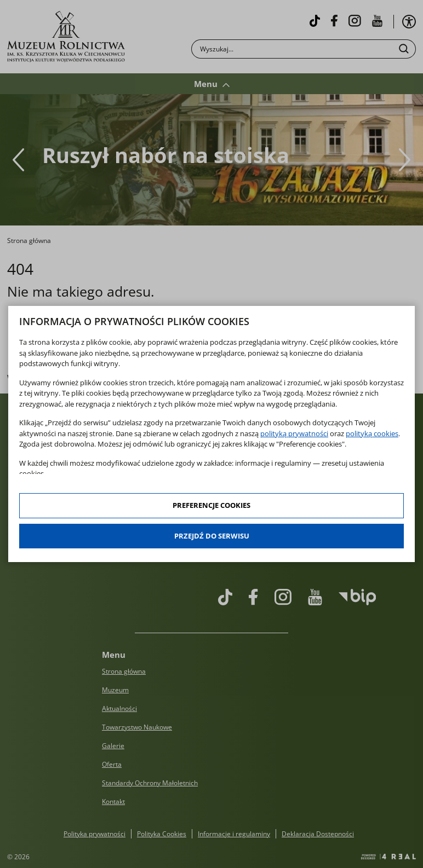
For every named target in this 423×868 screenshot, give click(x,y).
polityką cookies (372, 433)
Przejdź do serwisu (212, 536)
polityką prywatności (294, 433)
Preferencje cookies (211, 505)
